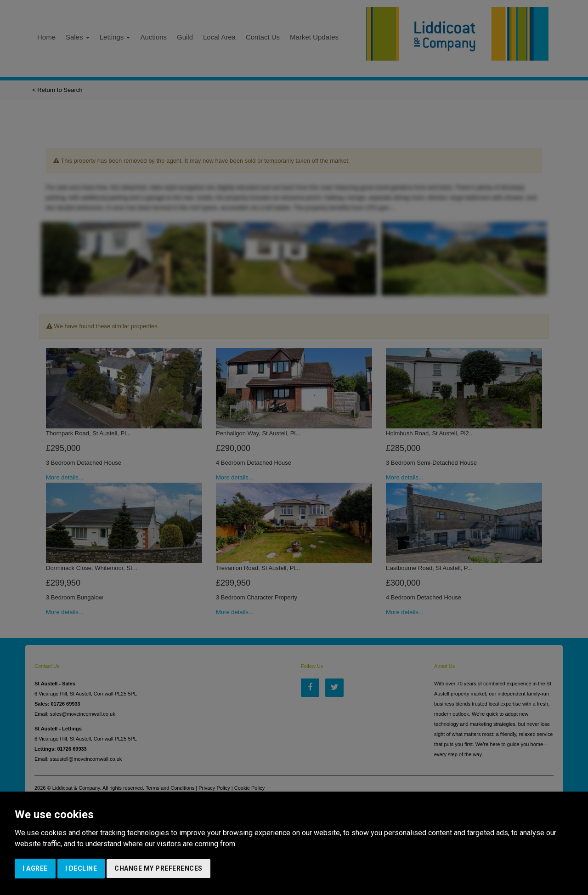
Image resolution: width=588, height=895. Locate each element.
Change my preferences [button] (158, 868)
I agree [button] (35, 868)
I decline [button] (81, 868)
